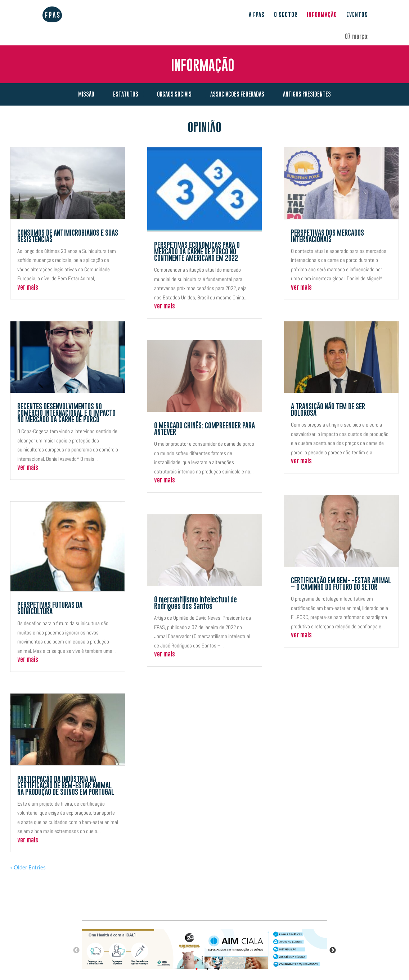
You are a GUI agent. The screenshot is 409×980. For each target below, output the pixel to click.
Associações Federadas (237, 94)
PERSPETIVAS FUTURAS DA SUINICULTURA (50, 609)
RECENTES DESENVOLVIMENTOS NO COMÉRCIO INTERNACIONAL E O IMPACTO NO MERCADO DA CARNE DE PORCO (66, 413)
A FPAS (257, 15)
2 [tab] (207, 969)
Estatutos (126, 94)
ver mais (28, 288)
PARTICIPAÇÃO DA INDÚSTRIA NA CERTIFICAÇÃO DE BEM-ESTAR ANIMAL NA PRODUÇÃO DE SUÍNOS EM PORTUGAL (66, 786)
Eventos (357, 15)
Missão (86, 94)
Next (333, 950)
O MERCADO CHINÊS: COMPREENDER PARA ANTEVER (204, 429)
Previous (76, 950)
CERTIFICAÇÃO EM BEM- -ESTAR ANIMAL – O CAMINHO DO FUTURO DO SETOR (341, 584)
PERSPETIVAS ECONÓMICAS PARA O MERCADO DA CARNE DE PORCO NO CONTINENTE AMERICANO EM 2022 (197, 252)
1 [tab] (197, 969)
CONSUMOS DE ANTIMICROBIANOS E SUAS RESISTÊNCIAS (68, 236)
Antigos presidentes (307, 94)
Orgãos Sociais (174, 94)
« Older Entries (28, 867)
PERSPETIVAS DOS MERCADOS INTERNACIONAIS (327, 236)
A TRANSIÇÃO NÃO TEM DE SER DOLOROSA (328, 410)
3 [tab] (218, 969)
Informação (322, 15)
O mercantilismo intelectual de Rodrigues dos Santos (195, 603)
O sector (286, 15)
